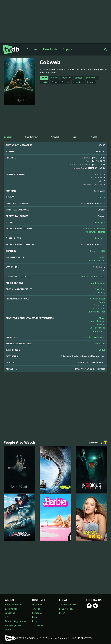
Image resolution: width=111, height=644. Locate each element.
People (36, 621)
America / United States (93, 276)
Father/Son (99, 305)
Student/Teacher (97, 312)
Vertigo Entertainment (93, 229)
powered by (98, 442)
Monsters (100, 344)
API (7, 617)
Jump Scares (99, 331)
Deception (100, 289)
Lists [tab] (75, 137)
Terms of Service (68, 605)
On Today (37, 605)
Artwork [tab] (55, 137)
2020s (102, 350)
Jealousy (101, 292)
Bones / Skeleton (96, 321)
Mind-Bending (98, 283)
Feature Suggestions (15, 621)
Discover (32, 49)
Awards (36, 609)
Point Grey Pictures (95, 232)
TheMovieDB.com (96, 260)
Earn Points (50, 49)
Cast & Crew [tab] (31, 137)
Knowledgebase (13, 625)
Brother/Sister (98, 299)
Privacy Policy (66, 609)
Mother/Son (99, 308)
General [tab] (8, 137)
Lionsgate (100, 222)
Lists (34, 617)
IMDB (102, 257)
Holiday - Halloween (95, 337)
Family (102, 302)
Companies (38, 613)
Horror (101, 197)
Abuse (102, 318)
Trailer (102, 251)
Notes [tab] (94, 137)
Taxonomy (37, 625)
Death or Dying (97, 328)
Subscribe (10, 613)
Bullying (101, 324)
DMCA (62, 613)
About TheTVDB (13, 605)
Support (68, 49)
